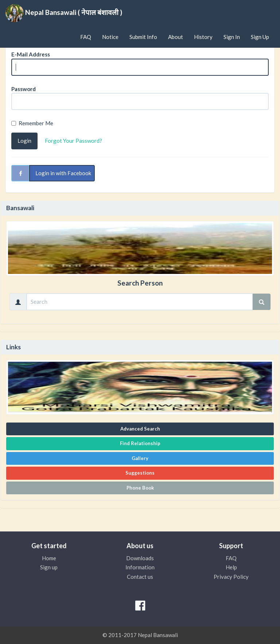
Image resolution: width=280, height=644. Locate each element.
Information (140, 567)
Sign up (49, 567)
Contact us (140, 577)
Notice (110, 37)
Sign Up (260, 37)
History (203, 37)
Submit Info (143, 37)
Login (24, 141)
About (176, 37)
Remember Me (32, 123)
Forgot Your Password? (73, 141)
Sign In (232, 37)
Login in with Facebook (63, 173)
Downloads (140, 558)
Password (24, 89)
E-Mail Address (31, 54)
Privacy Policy (231, 577)
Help (231, 567)
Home (49, 558)
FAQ (86, 37)
